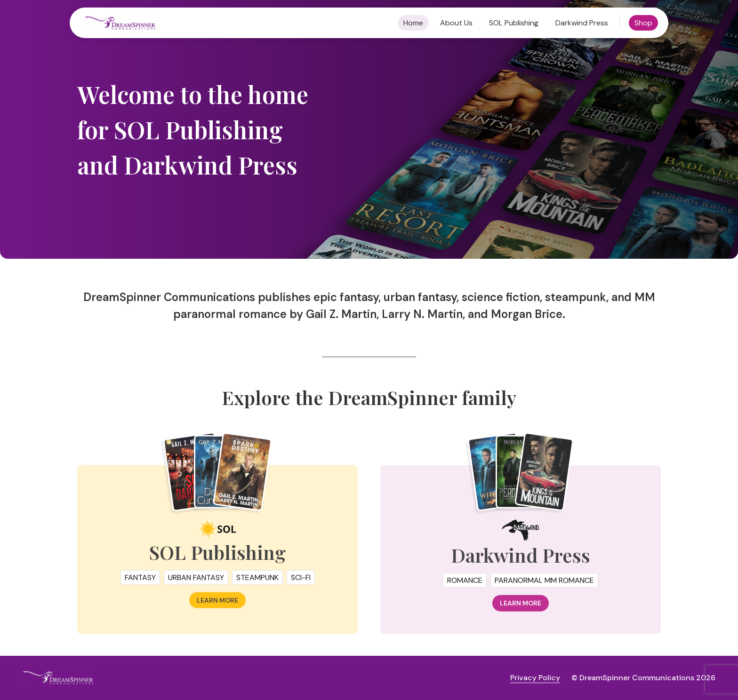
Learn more (217, 604)
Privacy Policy (535, 678)
